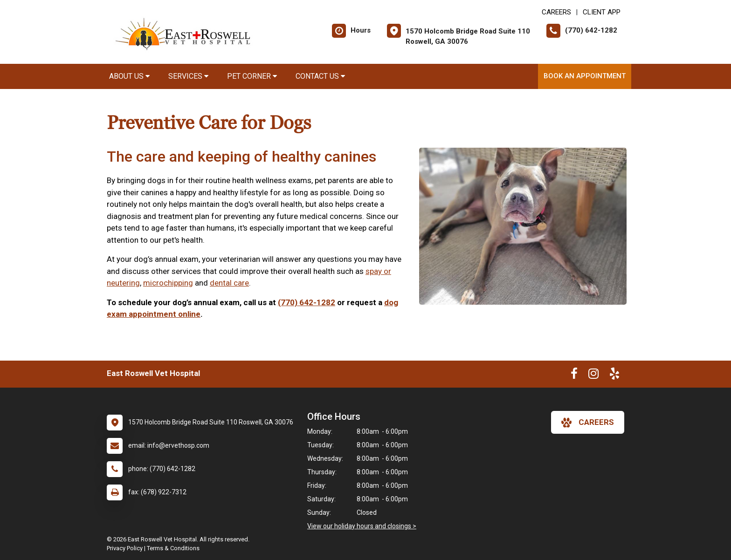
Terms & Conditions (173, 548)
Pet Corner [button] (252, 76)
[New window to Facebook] (574, 376)
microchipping (168, 283)
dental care (229, 283)
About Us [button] (129, 76)
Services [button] (188, 76)
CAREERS (556, 12)
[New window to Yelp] (614, 376)
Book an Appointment (585, 76)
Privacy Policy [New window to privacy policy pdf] (125, 548)
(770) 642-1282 (307, 302)
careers (588, 423)
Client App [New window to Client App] (602, 12)
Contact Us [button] (320, 76)
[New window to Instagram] (593, 376)
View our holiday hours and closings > (362, 526)
